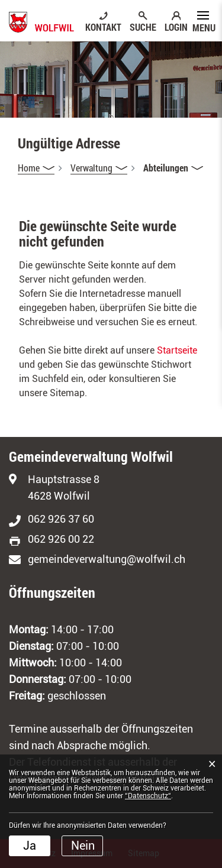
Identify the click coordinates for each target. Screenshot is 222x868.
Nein (83, 846)
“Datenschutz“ (148, 796)
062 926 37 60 (61, 519)
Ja (30, 846)
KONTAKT (103, 27)
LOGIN (176, 27)
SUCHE (143, 27)
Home (29, 168)
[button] (99, 168)
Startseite (177, 350)
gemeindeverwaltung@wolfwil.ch (107, 559)
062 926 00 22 (61, 539)
